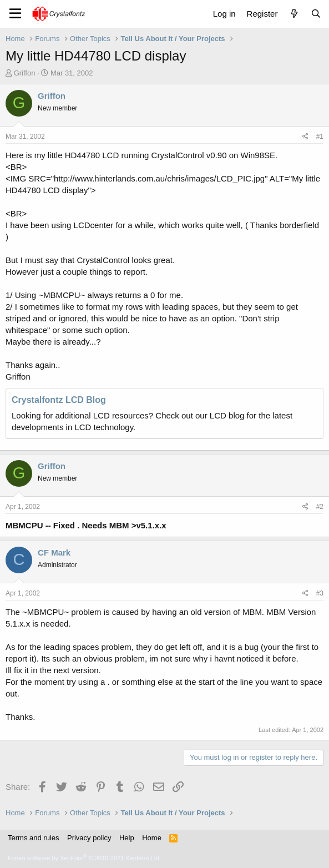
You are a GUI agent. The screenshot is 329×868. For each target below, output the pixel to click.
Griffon (25, 73)
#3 (320, 593)
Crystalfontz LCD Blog (59, 400)
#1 (320, 137)
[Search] (316, 14)
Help (127, 838)
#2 (320, 507)
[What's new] (294, 14)
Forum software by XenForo (84, 858)
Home (152, 838)
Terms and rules (33, 838)
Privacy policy (89, 838)
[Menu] (15, 14)
